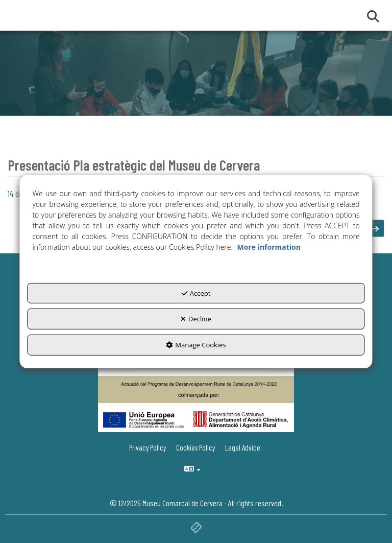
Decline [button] (196, 319)
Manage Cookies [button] (196, 345)
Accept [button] (196, 293)
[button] (375, 229)
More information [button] (268, 247)
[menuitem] (244, 448)
